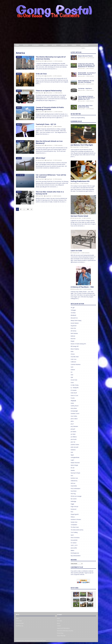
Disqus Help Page (61, 636)
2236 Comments (58, 160)
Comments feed (20, 623)
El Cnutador (74, 390)
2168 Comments (59, 93)
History (54, 45)
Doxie (72, 383)
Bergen (73, 341)
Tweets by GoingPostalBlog (78, 118)
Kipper (72, 455)
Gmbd (72, 403)
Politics (26, 45)
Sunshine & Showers (76, 519)
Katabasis (73, 450)
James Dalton (74, 419)
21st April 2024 (75, 184)
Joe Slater (73, 434)
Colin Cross (74, 359)
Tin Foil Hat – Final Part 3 (85, 89)
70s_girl (73, 308)
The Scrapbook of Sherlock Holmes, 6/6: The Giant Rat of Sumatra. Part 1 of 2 (86, 98)
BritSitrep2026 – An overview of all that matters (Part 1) (87, 74)
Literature (64, 45)
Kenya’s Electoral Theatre (85, 56)
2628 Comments (57, 196)
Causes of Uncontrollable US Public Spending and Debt (50, 108)
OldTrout (73, 483)
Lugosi (72, 460)
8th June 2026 (82, 84)
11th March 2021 (76, 253)
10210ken (73, 313)
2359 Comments (90, 84)
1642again (73, 310)
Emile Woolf (74, 393)
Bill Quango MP (75, 346)
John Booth (74, 439)
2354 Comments (90, 109)
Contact (59, 626)
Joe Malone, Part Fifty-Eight (82, 145)
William (72, 550)
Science (45, 45)
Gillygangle (73, 401)
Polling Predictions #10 (80, 181)
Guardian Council (75, 413)
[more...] (73, 157)
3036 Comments (59, 145)
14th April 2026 (40, 160)
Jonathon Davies (75, 445)
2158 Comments (58, 179)
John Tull (73, 442)
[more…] (55, 69)
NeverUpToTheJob (75, 473)
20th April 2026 (40, 145)
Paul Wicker (74, 491)
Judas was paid (74, 447)
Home (17, 45)
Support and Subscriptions (63, 628)
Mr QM (72, 468)
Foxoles (73, 398)
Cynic (72, 367)
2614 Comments (59, 61)
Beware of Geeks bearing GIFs (78, 344)
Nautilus (73, 470)
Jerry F (72, 424)
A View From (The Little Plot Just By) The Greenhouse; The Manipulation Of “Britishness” (86, 65)
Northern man (74, 478)
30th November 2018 (77, 289)
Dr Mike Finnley (75, 385)
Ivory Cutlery (74, 416)
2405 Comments (87, 218)
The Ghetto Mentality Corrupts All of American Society (51, 58)
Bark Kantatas (74, 333)
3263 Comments (85, 147)
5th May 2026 (40, 93)
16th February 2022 (76, 218)
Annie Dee (73, 328)
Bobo (72, 351)
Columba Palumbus (76, 364)
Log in (17, 618)
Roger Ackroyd (74, 507)
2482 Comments (90, 101)
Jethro (72, 421)
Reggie (72, 504)
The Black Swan (75, 527)
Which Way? (41, 158)
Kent (72, 452)
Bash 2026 (59, 621)
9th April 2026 (40, 196)
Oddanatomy (74, 481)
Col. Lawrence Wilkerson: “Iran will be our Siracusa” (51, 176)
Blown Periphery (75, 349)
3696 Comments (90, 76)
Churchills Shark (75, 357)
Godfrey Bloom (49, 93)
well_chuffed (49, 76)
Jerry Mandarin (74, 426)
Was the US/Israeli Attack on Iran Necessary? (49, 142)
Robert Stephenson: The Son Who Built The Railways (86, 81)
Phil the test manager (76, 496)
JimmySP (73, 429)
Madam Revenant (75, 463)
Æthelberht (73, 315)
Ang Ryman (74, 326)
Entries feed (19, 621)
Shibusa (73, 517)
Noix (72, 476)
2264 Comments (86, 253)
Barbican (73, 336)
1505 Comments (85, 184)
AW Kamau (73, 331)
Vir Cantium (74, 543)
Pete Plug (73, 494)
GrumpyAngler (74, 411)
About (58, 623)
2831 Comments (90, 68)
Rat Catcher (74, 499)
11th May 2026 (40, 76)
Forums (74, 45)
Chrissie (73, 354)
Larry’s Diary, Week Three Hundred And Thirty (85, 106)
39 (28, 209)
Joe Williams (74, 437)
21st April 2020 (75, 147)
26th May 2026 (40, 61)
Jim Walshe (73, 432)
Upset (72, 535)
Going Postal (49, 126)
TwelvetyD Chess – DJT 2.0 (46, 124)
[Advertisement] (56, 32)
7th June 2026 (82, 101)
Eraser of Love (74, 395)
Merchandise (84, 45)
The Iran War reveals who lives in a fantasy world (50, 193)
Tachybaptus (74, 525)
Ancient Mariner (75, 323)
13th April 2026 (40, 179)
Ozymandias (74, 486)
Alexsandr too (74, 318)
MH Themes (43, 641)
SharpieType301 (75, 514)
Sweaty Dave (74, 522)
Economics (36, 45)
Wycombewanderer (76, 556)
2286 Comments (90, 90)
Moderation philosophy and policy (65, 631)
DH (72, 372)
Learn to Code (76, 251)
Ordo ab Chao (41, 74)
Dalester (73, 370)
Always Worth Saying (76, 320)
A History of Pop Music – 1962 (82, 287)
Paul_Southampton (75, 488)
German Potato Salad (79, 216)
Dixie (72, 375)
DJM (72, 377)
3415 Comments (58, 76)
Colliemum (73, 362)
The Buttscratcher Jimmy (77, 530)
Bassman (73, 339)
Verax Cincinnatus (75, 538)
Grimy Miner (74, 408)
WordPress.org (19, 626)
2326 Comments (59, 112)
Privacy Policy (60, 633)
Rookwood (73, 509)
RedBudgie (73, 501)
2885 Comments (58, 126)
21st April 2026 (40, 126)
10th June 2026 (82, 58)
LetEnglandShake (75, 457)
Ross (72, 512)
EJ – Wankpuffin (75, 388)
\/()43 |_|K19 (74, 545)
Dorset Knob (74, 380)
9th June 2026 (82, 68)
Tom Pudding (74, 532)
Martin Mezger (74, 465)
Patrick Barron (49, 61)
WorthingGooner (75, 553)
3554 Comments (88, 289)
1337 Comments (91, 58)
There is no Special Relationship (49, 91)
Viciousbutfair (74, 540)
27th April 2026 (40, 112)
